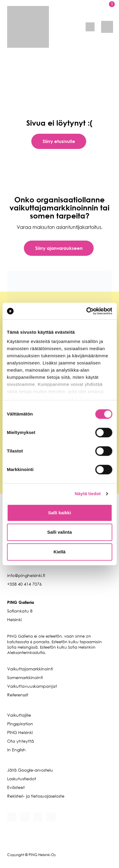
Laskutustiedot (22, 779)
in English (16, 750)
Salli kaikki (59, 513)
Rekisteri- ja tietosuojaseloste (36, 796)
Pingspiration (20, 724)
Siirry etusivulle (59, 141)
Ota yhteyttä (21, 741)
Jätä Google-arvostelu (30, 770)
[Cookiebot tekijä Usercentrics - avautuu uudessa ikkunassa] (86, 311)
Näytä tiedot (88, 494)
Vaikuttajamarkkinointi (30, 669)
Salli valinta (59, 532)
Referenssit (18, 695)
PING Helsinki (20, 732)
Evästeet (16, 787)
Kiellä (59, 552)
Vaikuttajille (19, 715)
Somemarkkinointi (25, 677)
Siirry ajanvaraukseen (59, 248)
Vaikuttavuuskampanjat (32, 686)
